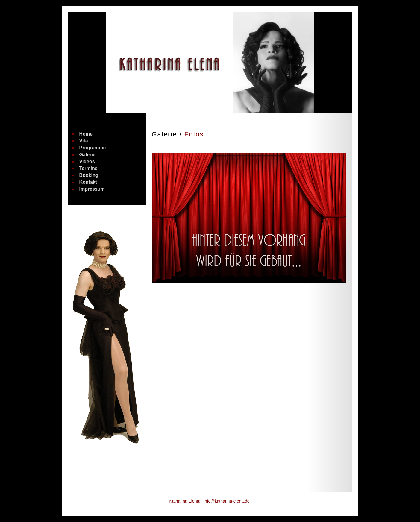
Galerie (87, 155)
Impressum (92, 189)
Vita (84, 141)
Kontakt (88, 182)
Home (86, 134)
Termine (88, 169)
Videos (87, 162)
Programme (93, 148)
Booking (89, 175)
